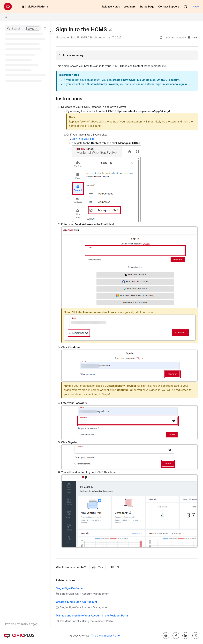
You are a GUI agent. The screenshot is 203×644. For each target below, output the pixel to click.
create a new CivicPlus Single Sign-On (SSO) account (146, 80)
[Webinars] (130, 7)
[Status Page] (147, 7)
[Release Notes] (111, 7)
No (116, 567)
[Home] (6, 17)
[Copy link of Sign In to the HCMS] (111, 30)
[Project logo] (8, 7)
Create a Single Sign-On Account (76, 602)
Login (196, 7)
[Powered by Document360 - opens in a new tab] (22, 624)
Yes (98, 567)
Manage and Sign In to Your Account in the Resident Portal (92, 615)
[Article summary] (127, 55)
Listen (192, 37)
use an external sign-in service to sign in (161, 84)
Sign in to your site (83, 139)
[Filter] (45, 28)
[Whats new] (185, 7)
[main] (127, 324)
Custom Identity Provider (103, 84)
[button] (23, 28)
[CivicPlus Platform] (36, 7)
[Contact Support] (169, 7)
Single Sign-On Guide (69, 588)
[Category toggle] (51, 31)
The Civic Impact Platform (107, 636)
